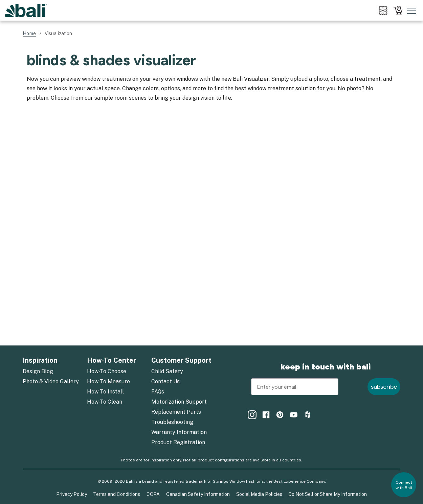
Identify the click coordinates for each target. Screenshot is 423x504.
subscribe (384, 387)
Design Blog (38, 371)
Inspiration (40, 360)
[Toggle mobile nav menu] (412, 10)
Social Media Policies (259, 494)
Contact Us (165, 381)
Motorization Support (179, 402)
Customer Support (181, 360)
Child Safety (167, 371)
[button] (404, 485)
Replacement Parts (176, 412)
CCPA (153, 494)
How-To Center (112, 360)
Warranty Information (179, 432)
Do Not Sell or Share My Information (328, 494)
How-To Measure (108, 381)
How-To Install (105, 392)
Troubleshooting (172, 422)
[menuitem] (383, 10)
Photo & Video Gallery (51, 381)
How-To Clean (105, 402)
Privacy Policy (72, 494)
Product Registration (178, 442)
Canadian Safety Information (198, 494)
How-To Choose (107, 371)
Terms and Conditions (117, 494)
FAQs (158, 392)
